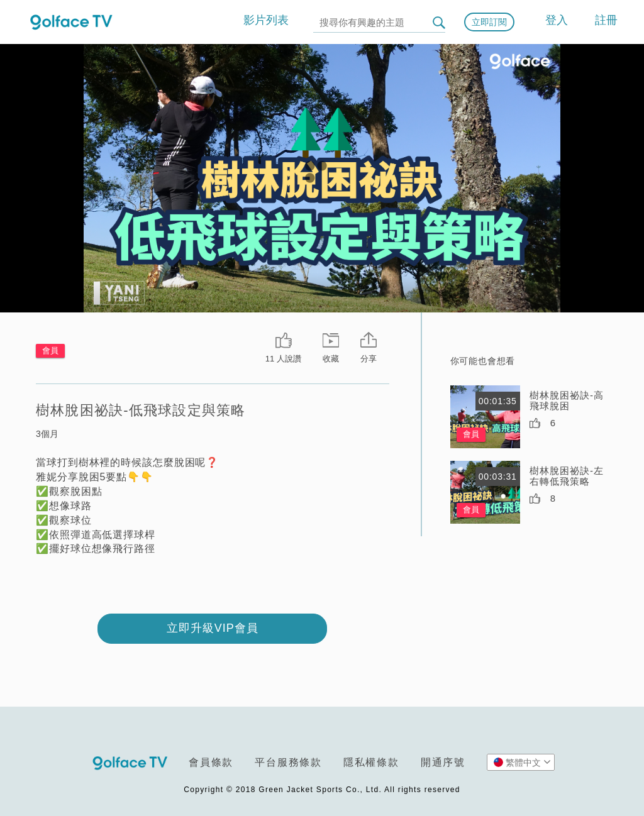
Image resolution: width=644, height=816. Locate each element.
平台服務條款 (288, 762)
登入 (557, 20)
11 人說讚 (283, 359)
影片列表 (266, 20)
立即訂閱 (489, 22)
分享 (369, 359)
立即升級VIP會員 (213, 628)
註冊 (606, 20)
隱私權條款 (371, 762)
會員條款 (211, 762)
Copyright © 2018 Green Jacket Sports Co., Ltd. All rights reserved (322, 790)
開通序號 (443, 762)
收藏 (331, 359)
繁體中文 (522, 762)
